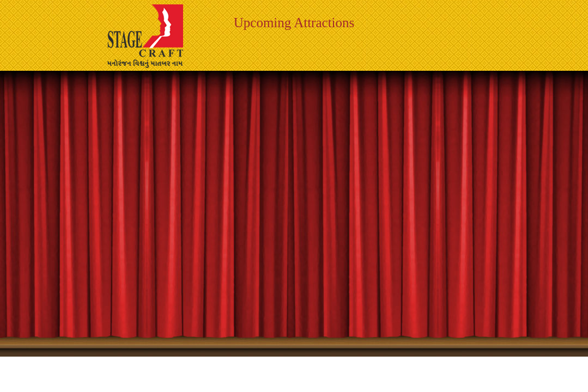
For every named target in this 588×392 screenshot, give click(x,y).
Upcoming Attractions (294, 23)
